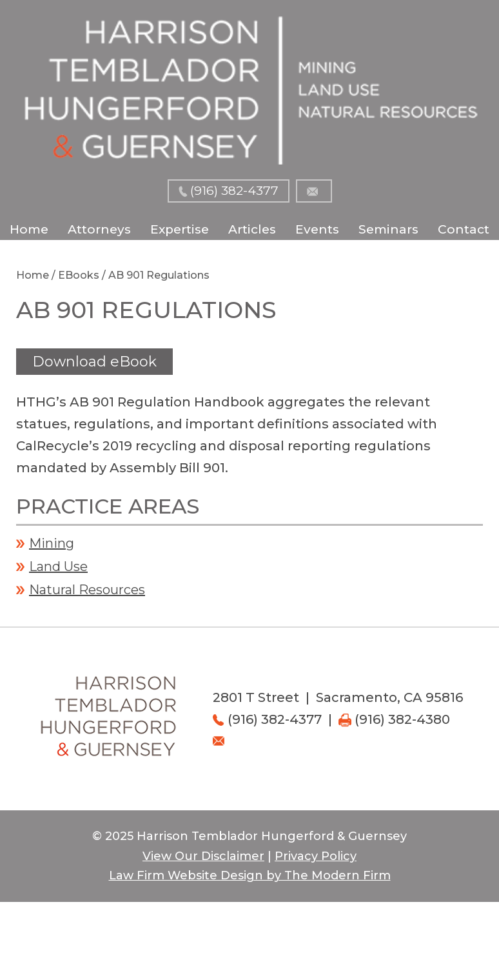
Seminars (388, 229)
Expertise (180, 229)
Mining (52, 543)
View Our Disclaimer (203, 856)
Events (317, 229)
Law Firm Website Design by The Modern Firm (250, 875)
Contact (464, 229)
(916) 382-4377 (234, 191)
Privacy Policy (316, 856)
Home (29, 229)
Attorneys (99, 229)
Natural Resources (87, 590)
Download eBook (94, 362)
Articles (252, 229)
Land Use (58, 566)
